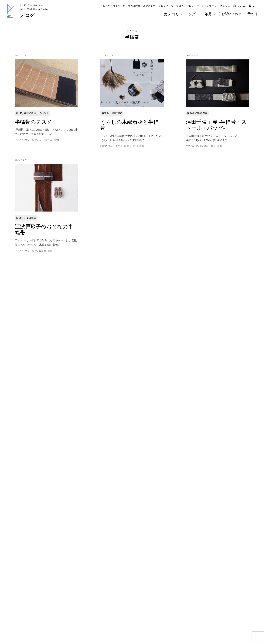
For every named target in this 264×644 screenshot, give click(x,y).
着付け (49, 140)
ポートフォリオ (207, 6)
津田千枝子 (210, 146)
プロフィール (166, 6)
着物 (56, 140)
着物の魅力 (149, 6)
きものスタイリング (114, 6)
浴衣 (41, 140)
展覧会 (128, 146)
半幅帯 (34, 140)
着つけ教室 (134, 6)
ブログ (180, 6)
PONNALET (22, 140)
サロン (190, 6)
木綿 (135, 146)
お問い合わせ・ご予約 (238, 14)
